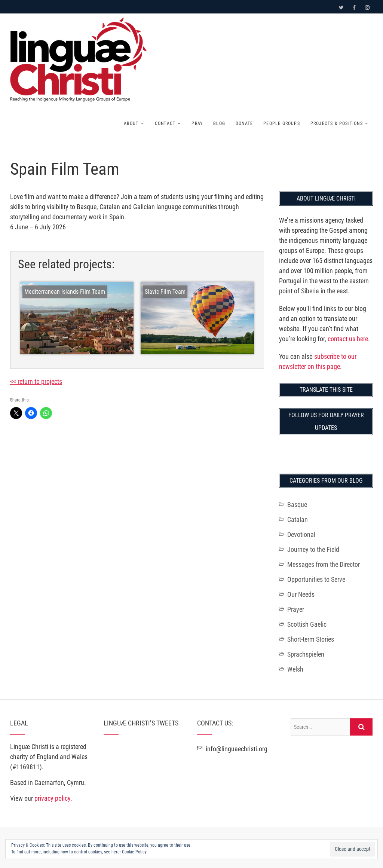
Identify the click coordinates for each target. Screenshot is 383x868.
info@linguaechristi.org (232, 749)
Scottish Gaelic (307, 624)
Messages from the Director (324, 564)
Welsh (295, 669)
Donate (244, 123)
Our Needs (301, 594)
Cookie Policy (134, 852)
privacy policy (52, 798)
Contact (165, 123)
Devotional (301, 534)
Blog (219, 123)
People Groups (282, 123)
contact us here (348, 339)
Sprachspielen (306, 654)
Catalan (298, 519)
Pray (197, 123)
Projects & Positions (337, 123)
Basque (297, 505)
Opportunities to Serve (316, 579)
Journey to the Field (313, 549)
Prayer (296, 609)
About (131, 123)
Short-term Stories (311, 639)
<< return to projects (36, 381)
